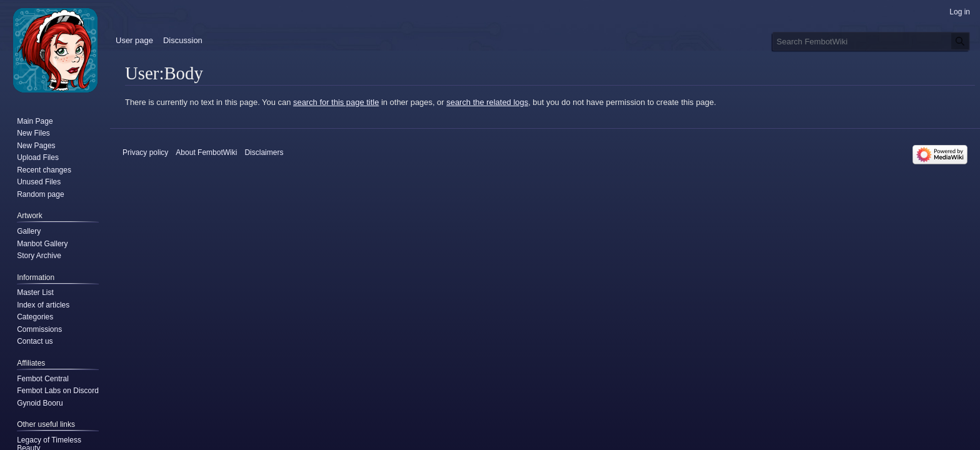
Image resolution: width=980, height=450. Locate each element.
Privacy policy (145, 152)
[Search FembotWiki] (871, 41)
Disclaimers (264, 152)
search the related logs (487, 102)
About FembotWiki (206, 152)
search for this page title (336, 102)
